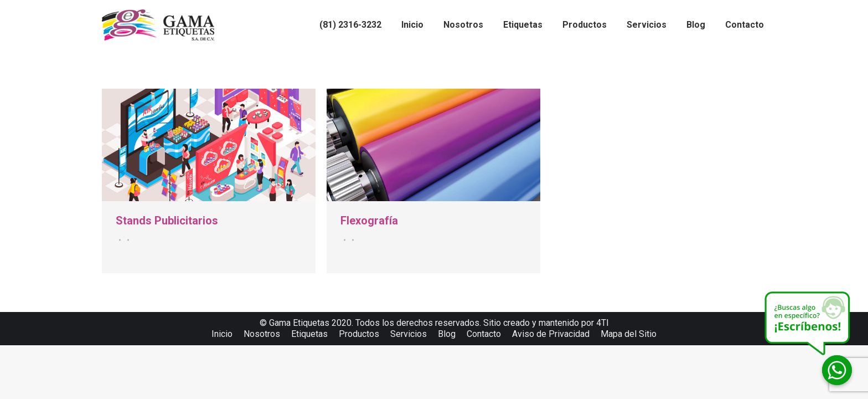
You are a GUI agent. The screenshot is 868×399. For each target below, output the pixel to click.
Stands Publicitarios (167, 221)
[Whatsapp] (837, 370)
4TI (603, 323)
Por (126, 240)
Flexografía (369, 221)
